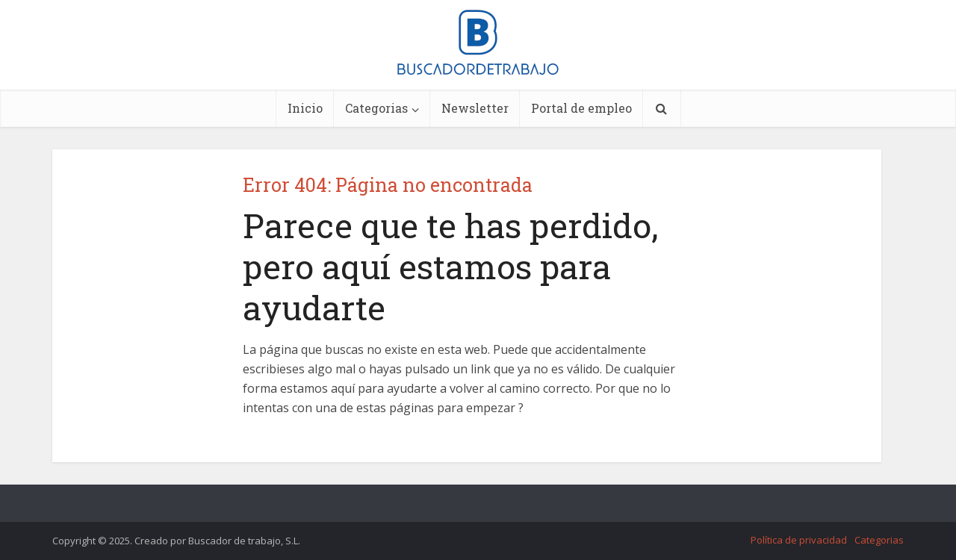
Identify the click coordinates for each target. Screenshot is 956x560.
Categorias (376, 108)
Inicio (305, 108)
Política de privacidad (799, 540)
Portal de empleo (581, 108)
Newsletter (475, 108)
